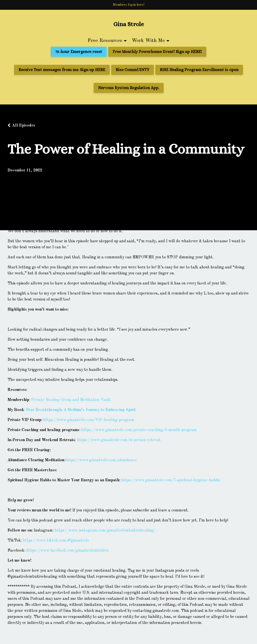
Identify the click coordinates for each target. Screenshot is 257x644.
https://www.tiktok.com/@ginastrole (56, 541)
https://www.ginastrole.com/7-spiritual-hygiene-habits (171, 480)
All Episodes (24, 126)
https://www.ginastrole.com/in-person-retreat (119, 440)
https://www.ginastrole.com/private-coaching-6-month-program (139, 430)
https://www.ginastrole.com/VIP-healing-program (89, 420)
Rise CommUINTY (133, 70)
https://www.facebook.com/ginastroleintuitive (68, 551)
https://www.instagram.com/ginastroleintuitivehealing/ (105, 531)
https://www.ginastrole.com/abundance (101, 460)
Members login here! (129, 5)
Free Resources (105, 41)
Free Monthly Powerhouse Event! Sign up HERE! (157, 52)
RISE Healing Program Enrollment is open (199, 70)
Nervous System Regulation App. (129, 88)
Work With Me (148, 41)
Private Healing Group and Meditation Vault (71, 400)
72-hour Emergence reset (79, 52)
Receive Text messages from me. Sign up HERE (62, 70)
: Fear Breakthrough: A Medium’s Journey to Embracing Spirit (80, 410)
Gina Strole (129, 24)
